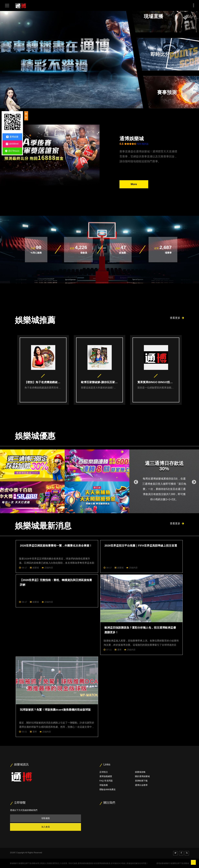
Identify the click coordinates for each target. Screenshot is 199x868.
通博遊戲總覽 (106, 776)
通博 (119, 650)
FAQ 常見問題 (106, 781)
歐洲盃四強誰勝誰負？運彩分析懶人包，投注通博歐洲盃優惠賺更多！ (140, 630)
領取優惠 (46, 818)
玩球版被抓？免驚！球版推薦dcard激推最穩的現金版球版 (55, 710)
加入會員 (46, 827)
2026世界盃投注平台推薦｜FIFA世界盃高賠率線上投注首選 (141, 546)
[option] (43, 370)
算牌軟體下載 (141, 781)
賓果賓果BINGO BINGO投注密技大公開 (156, 382)
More (134, 184)
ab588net (12, 144)
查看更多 (177, 318)
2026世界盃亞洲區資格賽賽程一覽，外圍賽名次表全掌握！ (56, 546)
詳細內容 (49, 568)
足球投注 (104, 772)
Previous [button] (135, 481)
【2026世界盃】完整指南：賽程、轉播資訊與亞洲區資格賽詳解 (56, 582)
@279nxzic (12, 151)
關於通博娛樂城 (142, 776)
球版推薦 (104, 785)
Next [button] (193, 481)
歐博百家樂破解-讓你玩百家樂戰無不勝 (100, 382)
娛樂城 (36, 568)
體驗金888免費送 (108, 789)
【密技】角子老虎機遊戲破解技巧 (43, 382)
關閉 (26, 116)
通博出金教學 (141, 785)
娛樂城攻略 (140, 772)
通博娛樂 (12, 137)
